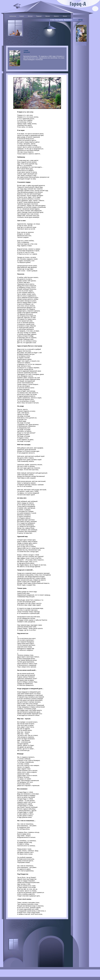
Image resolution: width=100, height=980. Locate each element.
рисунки (27, 52)
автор (80, 20)
